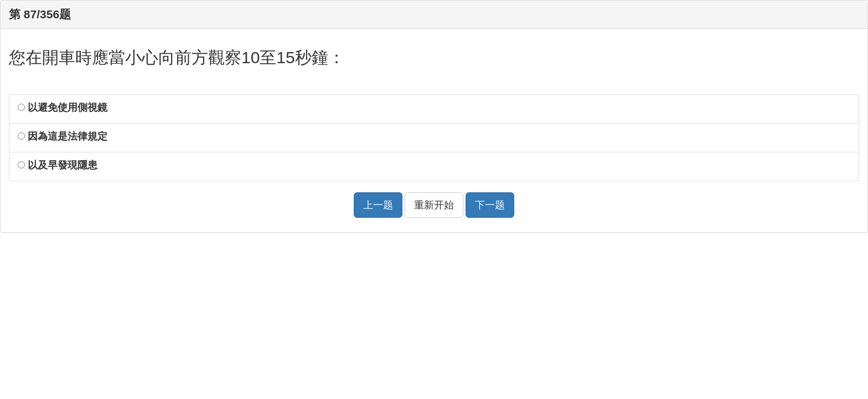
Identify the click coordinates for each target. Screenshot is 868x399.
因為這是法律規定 (63, 136)
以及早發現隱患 (58, 165)
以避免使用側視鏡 (63, 108)
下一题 (490, 205)
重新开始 (434, 205)
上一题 (378, 205)
